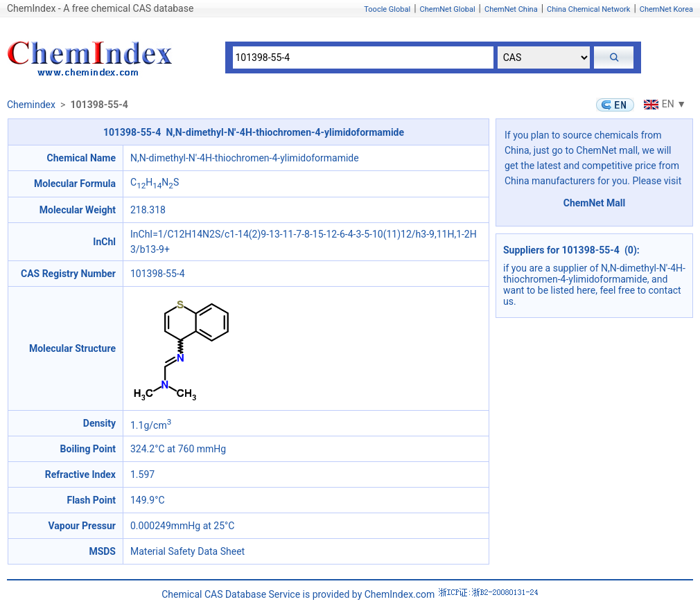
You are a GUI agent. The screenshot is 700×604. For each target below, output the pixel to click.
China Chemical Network (588, 9)
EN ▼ (663, 104)
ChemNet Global (448, 9)
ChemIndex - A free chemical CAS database (100, 8)
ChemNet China (511, 9)
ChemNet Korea (666, 9)
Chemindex (31, 105)
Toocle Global (387, 9)
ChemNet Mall (595, 203)
